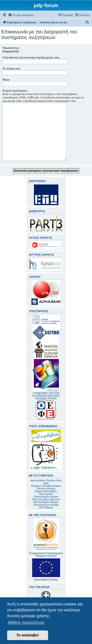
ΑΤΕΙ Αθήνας (46, 508)
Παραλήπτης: (11, 48)
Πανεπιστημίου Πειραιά (46, 505)
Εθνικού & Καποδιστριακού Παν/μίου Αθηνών (46, 487)
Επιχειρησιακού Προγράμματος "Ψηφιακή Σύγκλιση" (46, 538)
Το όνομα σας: (12, 69)
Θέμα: (6, 80)
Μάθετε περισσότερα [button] (26, 623)
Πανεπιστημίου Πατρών (46, 502)
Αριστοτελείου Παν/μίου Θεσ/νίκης (46, 482)
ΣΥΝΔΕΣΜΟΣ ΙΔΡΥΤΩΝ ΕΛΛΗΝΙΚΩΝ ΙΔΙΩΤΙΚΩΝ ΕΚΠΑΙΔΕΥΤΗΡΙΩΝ (46, 396)
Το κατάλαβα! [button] (28, 635)
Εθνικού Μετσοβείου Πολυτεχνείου (46, 493)
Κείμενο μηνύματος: (15, 91)
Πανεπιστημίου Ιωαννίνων (46, 499)
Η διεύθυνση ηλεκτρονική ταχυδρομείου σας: (31, 57)
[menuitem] (21, 15)
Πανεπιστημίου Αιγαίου (46, 497)
